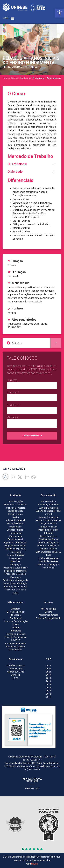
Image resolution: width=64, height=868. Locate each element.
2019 (48, 675)
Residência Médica (16, 647)
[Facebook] (13, 477)
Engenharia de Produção (16, 543)
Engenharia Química (16, 549)
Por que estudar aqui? (16, 643)
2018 (48, 678)
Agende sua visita (16, 672)
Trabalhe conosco (16, 665)
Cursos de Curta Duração (16, 621)
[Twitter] (20, 477)
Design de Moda (16, 511)
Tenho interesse (32, 436)
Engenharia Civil (16, 539)
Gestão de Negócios (48, 543)
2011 (48, 697)
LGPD (16, 678)
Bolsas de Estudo (16, 612)
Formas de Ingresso (16, 634)
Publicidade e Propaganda (16, 580)
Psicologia (16, 577)
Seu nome (12, 380)
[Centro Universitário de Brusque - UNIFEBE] (24, 7)
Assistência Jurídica (48, 615)
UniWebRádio (16, 650)
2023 (48, 672)
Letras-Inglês (16, 558)
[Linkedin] (27, 477)
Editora (48, 612)
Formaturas (16, 631)
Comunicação (16, 669)
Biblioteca (16, 609)
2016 (48, 681)
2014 (48, 688)
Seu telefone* (13, 405)
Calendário (16, 615)
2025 (48, 665)
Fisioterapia (16, 552)
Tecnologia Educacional (16, 587)
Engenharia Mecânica (16, 546)
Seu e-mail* (13, 392)
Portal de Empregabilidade (48, 618)
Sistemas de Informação (16, 584)
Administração (16, 502)
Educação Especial (16, 520)
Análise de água (48, 609)
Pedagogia (16, 565)
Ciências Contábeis (16, 508)
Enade (16, 624)
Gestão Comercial (16, 555)
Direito (16, 517)
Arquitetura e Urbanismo (16, 505)
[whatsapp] (34, 477)
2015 (48, 685)
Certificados (16, 618)
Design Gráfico (16, 514)
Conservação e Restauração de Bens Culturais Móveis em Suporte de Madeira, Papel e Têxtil (48, 508)
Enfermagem (16, 536)
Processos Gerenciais (16, 574)
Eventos (16, 628)
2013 (48, 691)
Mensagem (13, 417)
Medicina (16, 561)
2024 (48, 669)
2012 (48, 694)
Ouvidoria (16, 675)
